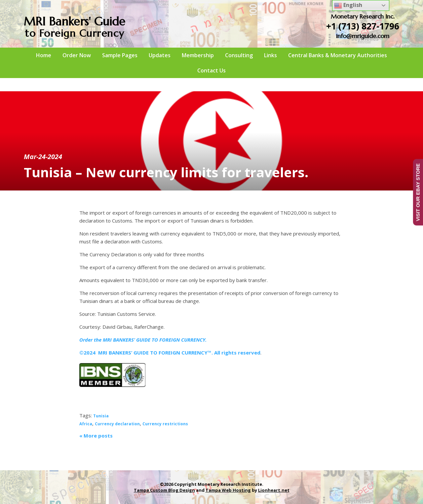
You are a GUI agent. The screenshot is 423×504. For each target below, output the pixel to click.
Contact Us (211, 70)
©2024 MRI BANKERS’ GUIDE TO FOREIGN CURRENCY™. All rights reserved (170, 353)
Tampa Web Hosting (228, 490)
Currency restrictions (165, 424)
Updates (160, 55)
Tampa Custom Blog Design (164, 490)
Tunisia (101, 416)
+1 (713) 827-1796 (363, 26)
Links (270, 55)
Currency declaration (117, 424)
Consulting (239, 55)
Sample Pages (120, 55)
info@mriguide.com (363, 36)
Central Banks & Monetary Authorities (338, 55)
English (348, 5)
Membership (198, 55)
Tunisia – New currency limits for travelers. (166, 172)
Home (44, 55)
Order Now (77, 55)
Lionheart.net (274, 490)
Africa (86, 424)
